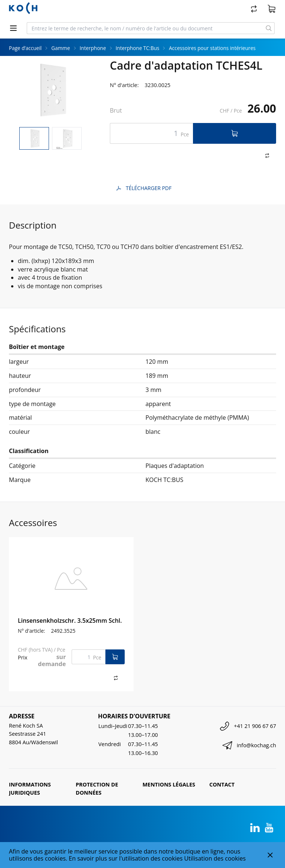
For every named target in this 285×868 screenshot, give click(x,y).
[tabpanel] (50, 90)
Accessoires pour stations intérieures (212, 48)
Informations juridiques (30, 789)
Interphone (93, 48)
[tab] (34, 138)
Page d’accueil (25, 48)
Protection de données (97, 789)
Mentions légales (169, 784)
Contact (222, 784)
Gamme (60, 48)
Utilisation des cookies (215, 858)
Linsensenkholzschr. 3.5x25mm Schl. (70, 621)
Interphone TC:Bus (138, 48)
